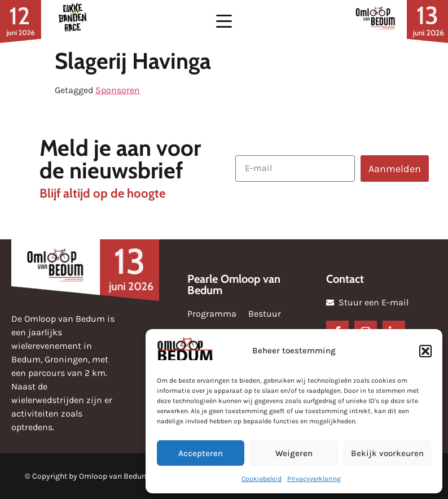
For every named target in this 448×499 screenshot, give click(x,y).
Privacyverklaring (314, 479)
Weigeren (294, 453)
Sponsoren (118, 90)
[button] (425, 351)
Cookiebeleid (262, 479)
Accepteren (201, 453)
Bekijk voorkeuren (387, 453)
